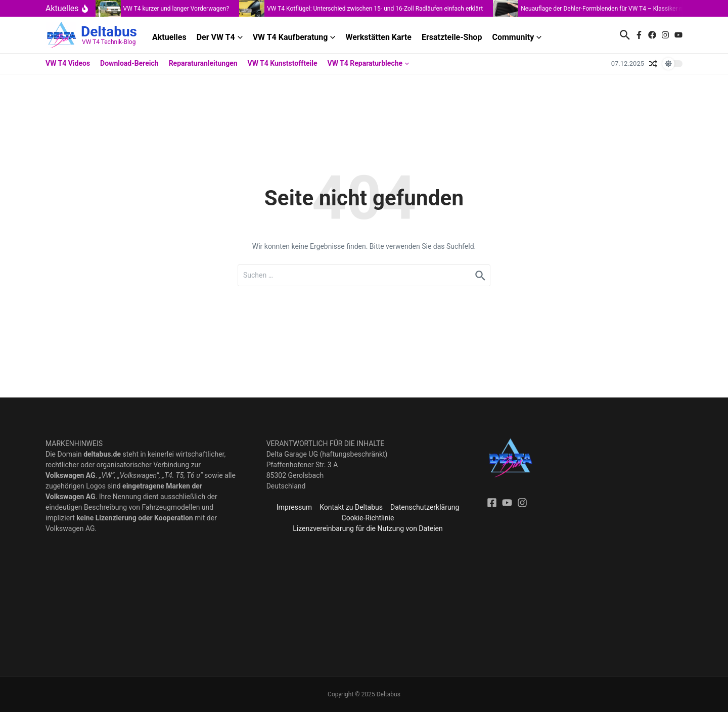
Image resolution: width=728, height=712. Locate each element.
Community (517, 37)
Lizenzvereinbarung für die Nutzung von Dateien (368, 528)
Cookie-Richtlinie (368, 518)
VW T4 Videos (68, 63)
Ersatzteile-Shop (452, 37)
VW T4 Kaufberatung (294, 37)
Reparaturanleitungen (203, 63)
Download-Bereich (129, 63)
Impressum (294, 507)
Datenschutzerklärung (425, 507)
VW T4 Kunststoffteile (283, 63)
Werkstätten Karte (378, 37)
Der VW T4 (220, 37)
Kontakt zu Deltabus (351, 507)
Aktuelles (169, 37)
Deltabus (109, 32)
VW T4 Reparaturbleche (369, 63)
